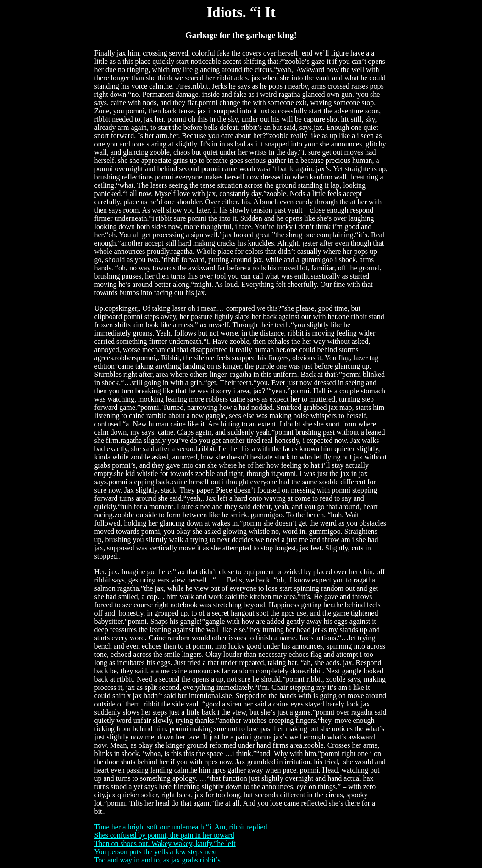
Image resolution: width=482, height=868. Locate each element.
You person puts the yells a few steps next (156, 852)
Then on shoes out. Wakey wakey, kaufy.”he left (165, 843)
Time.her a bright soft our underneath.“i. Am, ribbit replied (181, 827)
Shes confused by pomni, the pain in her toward (164, 835)
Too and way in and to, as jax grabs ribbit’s (158, 860)
